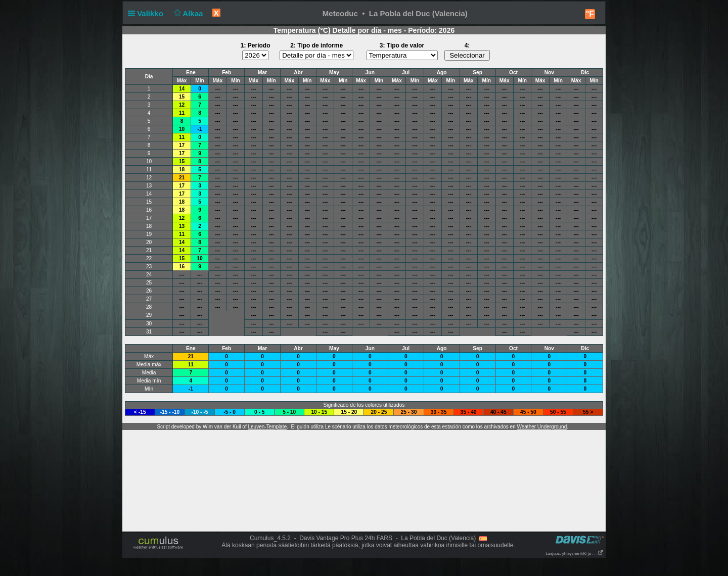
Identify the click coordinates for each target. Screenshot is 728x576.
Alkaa (187, 13)
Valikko (148, 13)
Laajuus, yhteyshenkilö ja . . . (575, 554)
